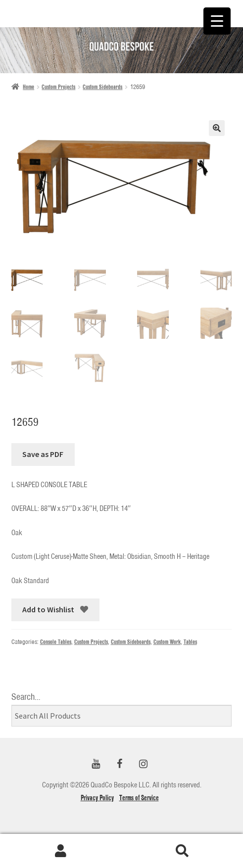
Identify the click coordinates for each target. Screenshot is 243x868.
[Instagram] (144, 764)
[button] (217, 128)
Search (183, 851)
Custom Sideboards (102, 87)
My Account (61, 851)
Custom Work (167, 642)
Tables (190, 642)
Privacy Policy (97, 798)
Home (28, 87)
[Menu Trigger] (217, 21)
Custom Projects (58, 87)
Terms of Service (139, 798)
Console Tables (56, 642)
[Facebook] (120, 764)
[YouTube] (96, 764)
